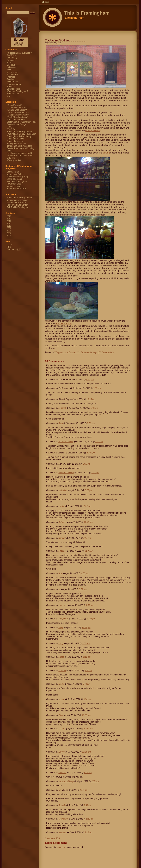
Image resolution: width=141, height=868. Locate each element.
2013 (9, 219)
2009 (9, 228)
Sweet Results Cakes (16, 189)
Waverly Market (14, 160)
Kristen (62, 729)
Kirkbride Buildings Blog (18, 177)
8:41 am (88, 670)
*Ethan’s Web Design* (17, 110)
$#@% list (11, 55)
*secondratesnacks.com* (18, 112)
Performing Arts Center (17, 205)
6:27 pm (87, 538)
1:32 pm (95, 473)
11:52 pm (86, 627)
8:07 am (88, 773)
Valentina (63, 490)
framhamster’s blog (15, 174)
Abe (60, 573)
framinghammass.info (17, 144)
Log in (10, 245)
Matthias (62, 832)
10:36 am (86, 715)
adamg (106, 153)
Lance (61, 657)
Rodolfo (62, 805)
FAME (10, 127)
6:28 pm (88, 490)
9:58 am (87, 699)
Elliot (61, 715)
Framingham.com (15, 141)
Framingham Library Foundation (21, 134)
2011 (9, 224)
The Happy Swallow (57, 40)
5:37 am (95, 781)
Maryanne (63, 619)
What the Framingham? (17, 91)
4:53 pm (85, 573)
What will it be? (14, 94)
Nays (9, 70)
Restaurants (86, 352)
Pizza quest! (12, 75)
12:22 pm (91, 453)
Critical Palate (13, 172)
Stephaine (63, 819)
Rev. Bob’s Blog (14, 184)
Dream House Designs (17, 124)
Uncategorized (13, 89)
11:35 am (89, 551)
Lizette (61, 506)
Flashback (11, 60)
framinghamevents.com (17, 200)
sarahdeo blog (13, 186)
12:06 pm (87, 752)
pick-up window (93, 130)
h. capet (62, 408)
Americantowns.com (16, 120)
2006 (9, 236)
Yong (61, 643)
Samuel (62, 538)
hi (59, 589)
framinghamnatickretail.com (19, 146)
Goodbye (11, 65)
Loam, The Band (14, 179)
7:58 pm (91, 423)
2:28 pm (84, 790)
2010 (9, 226)
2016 (9, 216)
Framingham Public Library (19, 136)
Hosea (61, 699)
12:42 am (88, 522)
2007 (9, 233)
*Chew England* (14, 105)
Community (12, 58)
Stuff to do (11, 87)
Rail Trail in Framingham (18, 207)
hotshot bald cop (66, 473)
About (45, 2)
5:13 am (90, 819)
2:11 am (87, 657)
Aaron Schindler (66, 442)
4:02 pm (99, 442)
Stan (61, 423)
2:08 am (86, 643)
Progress (11, 77)
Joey (61, 627)
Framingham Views (15, 139)
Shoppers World (14, 84)
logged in (61, 847)
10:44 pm (91, 619)
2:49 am (88, 805)
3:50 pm (87, 464)
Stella (61, 684)
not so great (12, 72)
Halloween (11, 67)
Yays (95, 352)
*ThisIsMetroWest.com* (17, 117)
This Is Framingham (3, 3)
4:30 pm (90, 379)
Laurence (63, 605)
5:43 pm (86, 684)
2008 (9, 231)
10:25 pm (91, 399)
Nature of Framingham (17, 181)
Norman (62, 670)
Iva (60, 790)
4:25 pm (88, 832)
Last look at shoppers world (19, 153)
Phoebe (62, 551)
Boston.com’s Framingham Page (22, 122)
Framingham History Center (19, 132)
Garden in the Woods (16, 202)
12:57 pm (88, 729)
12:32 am (87, 506)
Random (11, 79)
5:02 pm (83, 589)
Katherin (62, 522)
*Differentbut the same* (17, 108)
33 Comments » (106, 352)
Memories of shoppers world (20, 156)
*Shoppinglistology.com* (18, 115)
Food (9, 63)
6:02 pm (94, 408)
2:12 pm (90, 605)
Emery (61, 752)
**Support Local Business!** (67, 352)
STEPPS (11, 158)
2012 (9, 221)
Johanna (62, 773)
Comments (52, 838)
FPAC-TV (11, 129)
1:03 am (97, 388)
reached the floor (64, 323)
